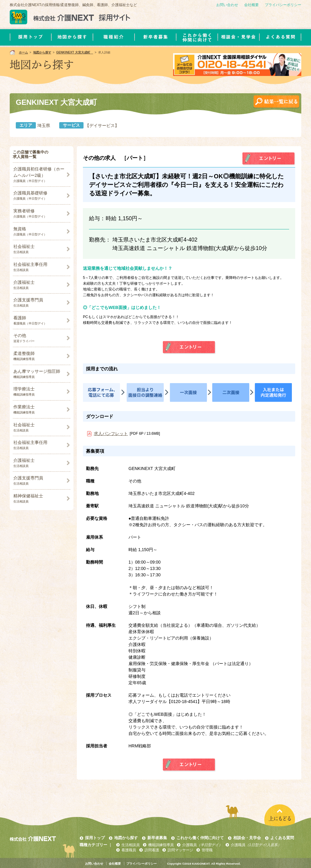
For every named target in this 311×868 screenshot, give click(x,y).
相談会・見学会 (247, 838)
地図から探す (42, 52)
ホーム (23, 52)
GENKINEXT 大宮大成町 (75, 52)
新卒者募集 (157, 838)
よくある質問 (282, 838)
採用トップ (95, 838)
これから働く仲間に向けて (200, 838)
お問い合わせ (227, 5)
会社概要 (251, 5)
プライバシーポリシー (283, 5)
